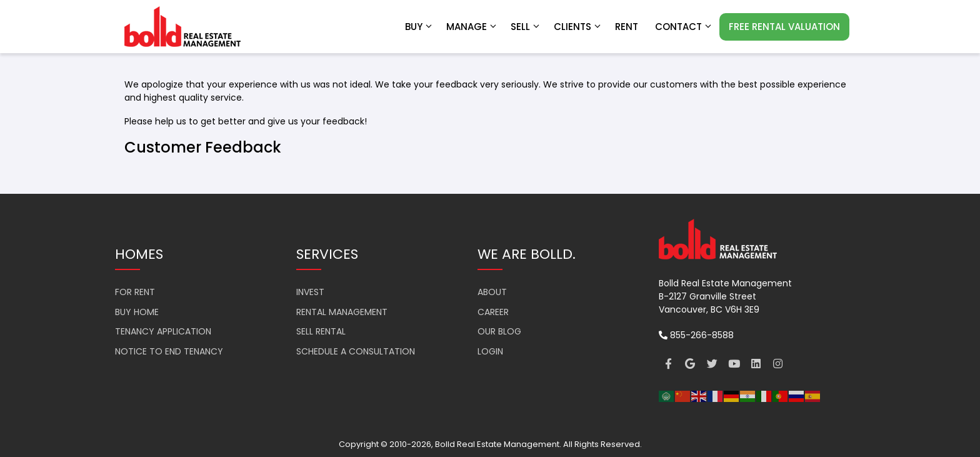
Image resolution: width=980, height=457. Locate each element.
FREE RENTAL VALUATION (784, 27)
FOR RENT (135, 292)
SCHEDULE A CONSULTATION (356, 351)
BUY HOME (137, 312)
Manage (472, 27)
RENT (627, 27)
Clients (578, 27)
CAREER (493, 312)
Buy (419, 27)
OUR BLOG (499, 331)
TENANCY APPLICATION (163, 331)
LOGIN (490, 351)
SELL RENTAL (321, 331)
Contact (684, 27)
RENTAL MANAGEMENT (342, 312)
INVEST (310, 292)
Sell (526, 27)
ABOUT (492, 292)
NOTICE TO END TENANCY (169, 351)
